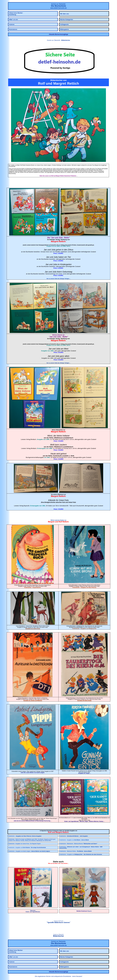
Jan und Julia (57, 238)
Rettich (62, 241)
